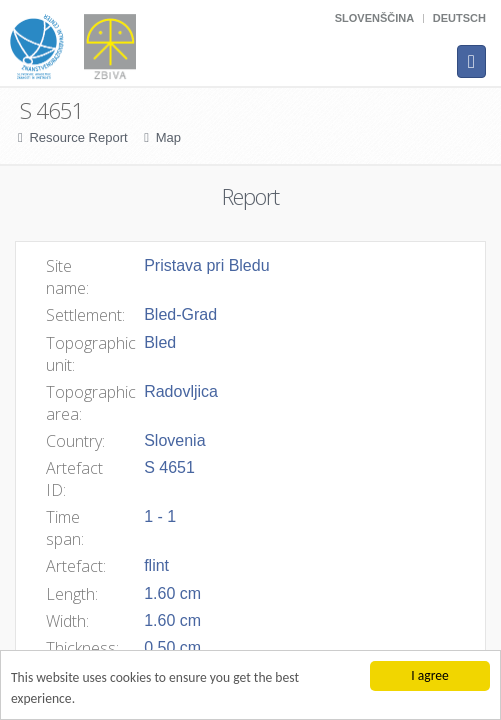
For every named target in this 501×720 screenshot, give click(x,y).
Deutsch (459, 18)
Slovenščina (374, 18)
